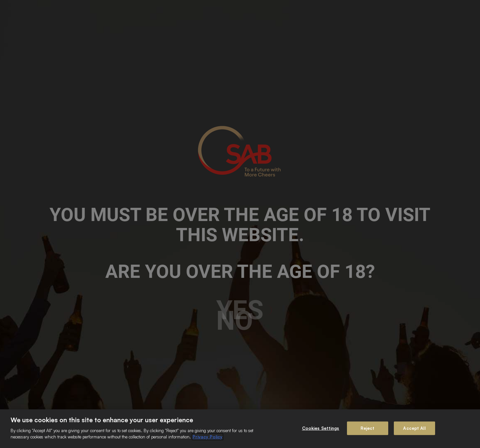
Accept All (414, 428)
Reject (368, 428)
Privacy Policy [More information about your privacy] (207, 437)
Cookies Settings (321, 428)
